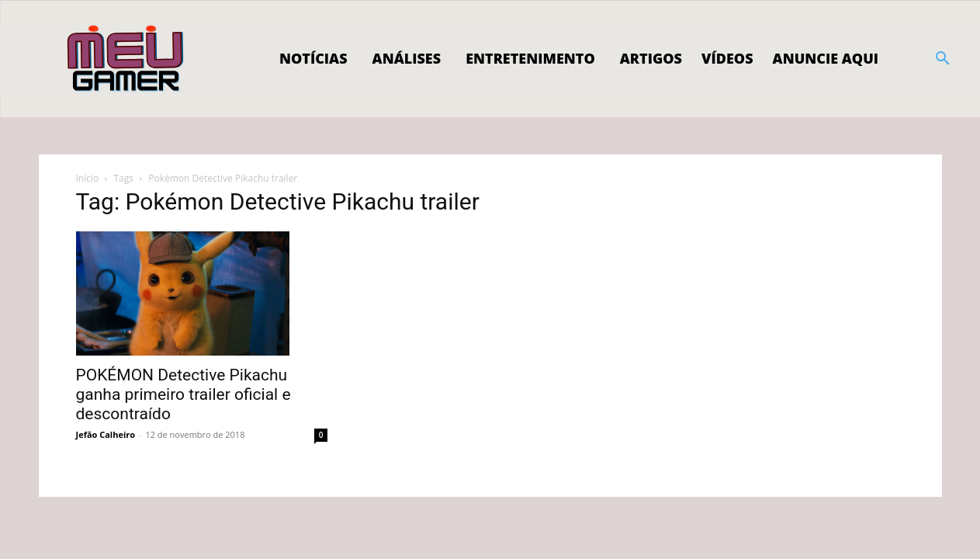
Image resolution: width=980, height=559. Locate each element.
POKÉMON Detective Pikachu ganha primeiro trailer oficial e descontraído (184, 394)
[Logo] (126, 59)
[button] (943, 59)
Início (88, 178)
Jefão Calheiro (106, 434)
